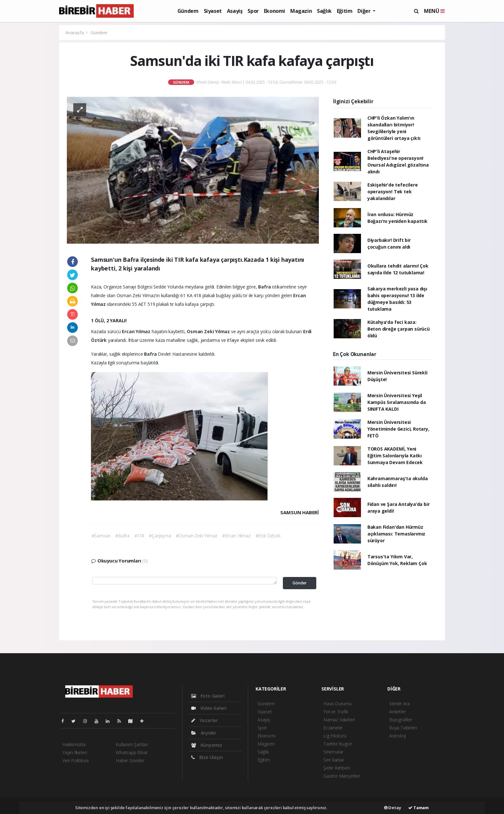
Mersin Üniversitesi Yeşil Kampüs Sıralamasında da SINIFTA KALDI (397, 402)
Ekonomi (274, 11)
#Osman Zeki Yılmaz (197, 536)
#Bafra (122, 536)
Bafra (265, 287)
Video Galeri (209, 708)
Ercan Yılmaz (137, 331)
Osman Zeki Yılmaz (209, 331)
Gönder (300, 583)
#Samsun (101, 536)
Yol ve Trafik (336, 712)
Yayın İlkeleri (75, 752)
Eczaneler (333, 728)
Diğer (364, 11)
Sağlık (324, 11)
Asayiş (235, 11)
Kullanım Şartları (132, 744)
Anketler (397, 712)
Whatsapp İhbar (132, 752)
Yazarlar (205, 720)
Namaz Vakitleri (339, 720)
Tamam (419, 808)
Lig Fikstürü (335, 736)
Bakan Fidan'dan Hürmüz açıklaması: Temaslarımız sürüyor (396, 534)
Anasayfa (75, 32)
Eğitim (345, 11)
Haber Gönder (130, 760)
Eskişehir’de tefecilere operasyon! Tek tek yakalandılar (393, 192)
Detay (393, 808)
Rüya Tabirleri (403, 728)
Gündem (188, 11)
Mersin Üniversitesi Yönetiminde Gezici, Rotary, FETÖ (398, 429)
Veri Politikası (76, 760)
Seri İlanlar (334, 760)
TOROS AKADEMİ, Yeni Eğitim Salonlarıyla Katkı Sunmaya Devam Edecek (395, 456)
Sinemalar (333, 752)
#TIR (139, 536)
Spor (253, 11)
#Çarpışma (160, 536)
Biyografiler (401, 720)
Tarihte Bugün (338, 744)
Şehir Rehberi (337, 768)
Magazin (301, 11)
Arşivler (204, 733)
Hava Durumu (337, 704)
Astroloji (398, 736)
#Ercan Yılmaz (236, 536)
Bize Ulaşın (207, 757)
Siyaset (213, 11)
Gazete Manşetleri (342, 776)
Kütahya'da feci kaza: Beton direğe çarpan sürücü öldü (399, 329)
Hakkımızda (74, 744)
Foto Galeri (208, 696)
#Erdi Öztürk (268, 536)
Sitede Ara (400, 704)
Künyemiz (207, 745)
